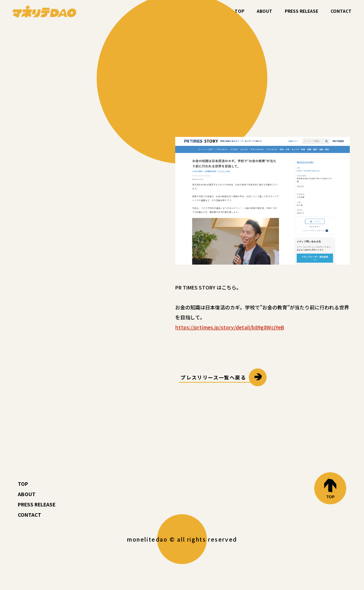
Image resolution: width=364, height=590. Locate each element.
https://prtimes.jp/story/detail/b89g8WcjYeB (230, 327)
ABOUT (264, 11)
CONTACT (341, 11)
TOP (239, 11)
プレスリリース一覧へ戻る (213, 377)
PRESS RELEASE (301, 11)
